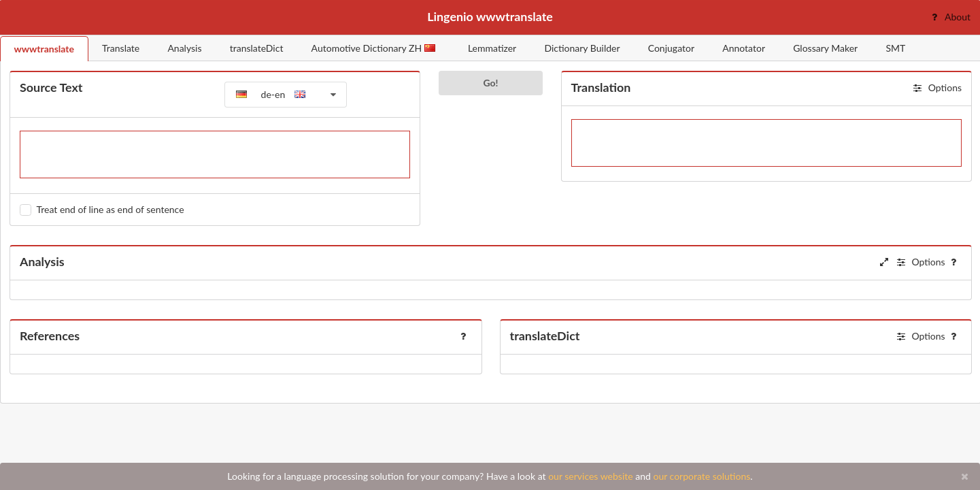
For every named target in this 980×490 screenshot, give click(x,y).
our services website (591, 476)
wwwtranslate (44, 49)
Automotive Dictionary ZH (373, 48)
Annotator (744, 48)
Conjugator (671, 48)
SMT (895, 48)
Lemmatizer (492, 48)
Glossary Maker (825, 48)
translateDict (257, 48)
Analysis (184, 48)
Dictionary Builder (582, 48)
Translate (121, 48)
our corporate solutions (702, 476)
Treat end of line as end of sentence (111, 209)
